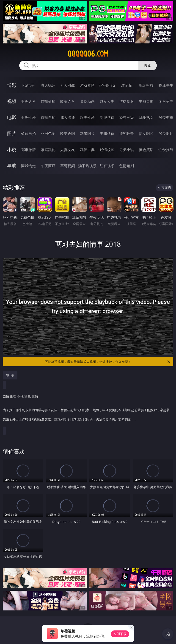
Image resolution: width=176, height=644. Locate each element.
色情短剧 (126, 166)
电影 (12, 117)
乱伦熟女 (146, 117)
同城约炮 (28, 166)
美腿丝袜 (107, 134)
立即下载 (120, 634)
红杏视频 (107, 166)
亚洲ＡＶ (28, 101)
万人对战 (68, 85)
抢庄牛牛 (166, 85)
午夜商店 (48, 166)
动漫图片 (87, 134)
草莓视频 (68, 166)
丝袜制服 (126, 101)
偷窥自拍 (28, 134)
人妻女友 (68, 150)
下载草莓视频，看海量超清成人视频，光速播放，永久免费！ (108, 362)
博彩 (12, 85)
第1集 (10, 375)
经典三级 (126, 117)
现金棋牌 (146, 85)
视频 (12, 101)
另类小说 (126, 150)
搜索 (148, 66)
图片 (12, 133)
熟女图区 (146, 134)
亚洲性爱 (28, 117)
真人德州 (48, 85)
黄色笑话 (146, 150)
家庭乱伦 (48, 150)
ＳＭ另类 (166, 101)
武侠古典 (87, 150)
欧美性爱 (87, 117)
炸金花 (126, 85)
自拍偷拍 (48, 101)
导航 (12, 166)
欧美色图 (68, 134)
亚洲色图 (48, 134)
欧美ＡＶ (68, 101)
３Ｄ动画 (87, 101)
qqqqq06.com (88, 54)
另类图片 (166, 134)
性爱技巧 (166, 150)
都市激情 (28, 150)
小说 (12, 150)
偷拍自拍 (48, 117)
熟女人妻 (107, 101)
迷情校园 (107, 150)
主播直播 (146, 101)
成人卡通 (68, 117)
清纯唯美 (126, 134)
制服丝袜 (107, 117)
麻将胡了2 (107, 85)
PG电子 (28, 85)
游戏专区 (87, 85)
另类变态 (166, 117)
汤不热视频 (87, 166)
